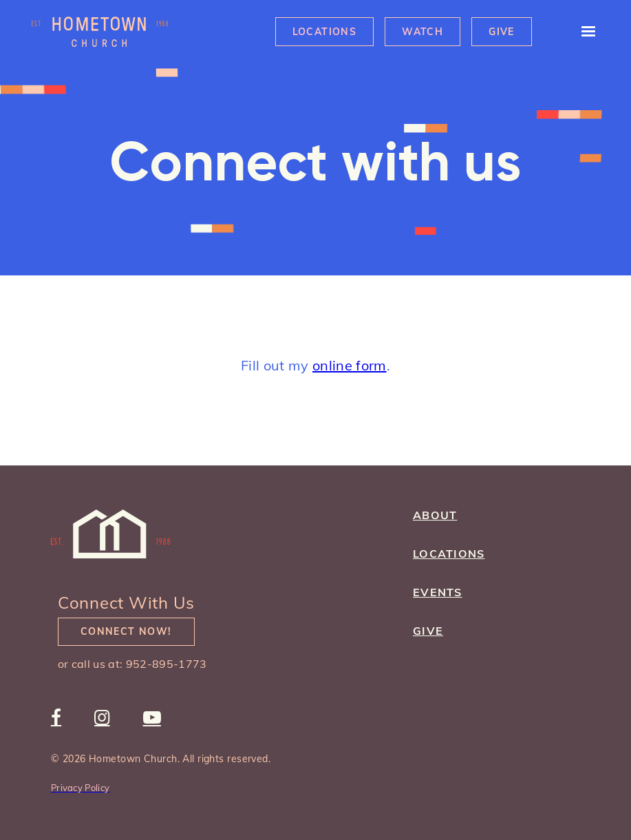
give (428, 631)
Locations (325, 32)
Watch (423, 32)
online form (350, 365)
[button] (582, 32)
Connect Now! (126, 631)
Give (502, 32)
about (435, 515)
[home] (100, 32)
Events (438, 592)
